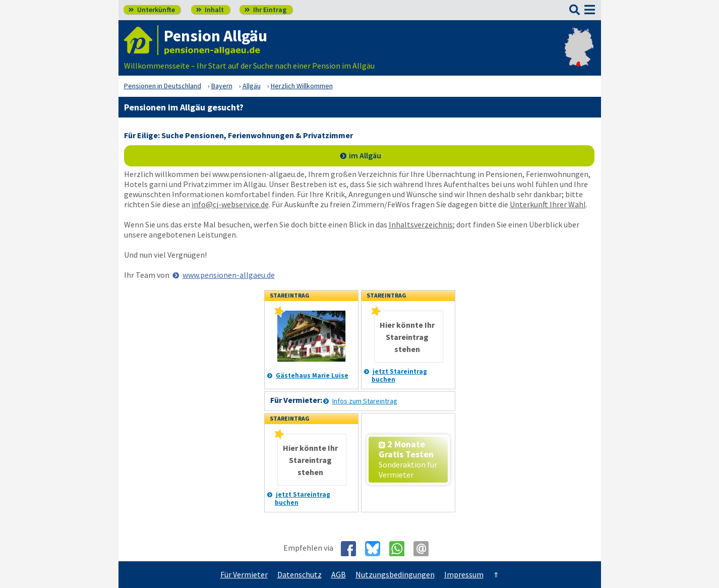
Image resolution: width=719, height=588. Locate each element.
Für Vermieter (244, 574)
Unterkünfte (152, 10)
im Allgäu (365, 155)
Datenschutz (299, 574)
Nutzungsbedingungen (395, 574)
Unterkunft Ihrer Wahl (548, 204)
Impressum (464, 574)
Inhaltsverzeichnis (421, 224)
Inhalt (210, 10)
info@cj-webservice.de (230, 204)
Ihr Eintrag (265, 10)
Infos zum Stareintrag (365, 401)
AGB (339, 574)
